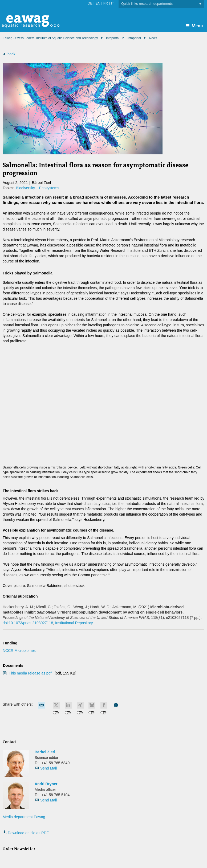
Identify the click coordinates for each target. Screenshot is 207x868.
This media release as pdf (31, 673)
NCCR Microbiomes (19, 651)
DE (90, 3)
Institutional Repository (74, 623)
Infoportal (134, 38)
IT (112, 3)
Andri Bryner (46, 784)
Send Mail (48, 768)
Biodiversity (26, 188)
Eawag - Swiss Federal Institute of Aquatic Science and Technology (50, 38)
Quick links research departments (161, 4)
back (11, 54)
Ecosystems (49, 188)
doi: (28, 623)
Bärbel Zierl (45, 752)
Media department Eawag (24, 817)
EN (98, 3)
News (153, 38)
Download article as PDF (26, 833)
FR (106, 3)
